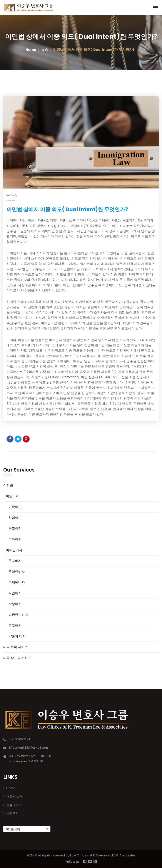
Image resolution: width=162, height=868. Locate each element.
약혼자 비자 (17, 636)
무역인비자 (17, 572)
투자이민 (15, 539)
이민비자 (12, 496)
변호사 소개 (14, 796)
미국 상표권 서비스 (17, 658)
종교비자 (15, 625)
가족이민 (15, 507)
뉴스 (45, 50)
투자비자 (15, 561)
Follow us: (73, 862)
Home (31, 50)
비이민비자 (14, 550)
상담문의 (12, 813)
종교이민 (15, 528)
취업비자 (15, 593)
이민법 (8, 485)
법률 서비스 (14, 805)
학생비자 (15, 604)
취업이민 (15, 518)
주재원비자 (17, 582)
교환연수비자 (18, 615)
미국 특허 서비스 (16, 647)
